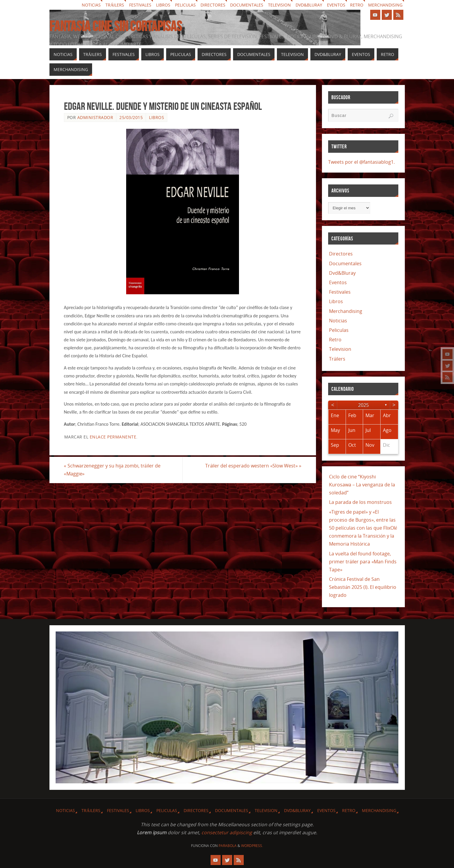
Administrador (95, 117)
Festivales (140, 5)
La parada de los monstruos (360, 502)
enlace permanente (113, 437)
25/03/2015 (131, 117)
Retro (357, 5)
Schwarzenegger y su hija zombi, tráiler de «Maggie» (112, 470)
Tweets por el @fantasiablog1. (361, 162)
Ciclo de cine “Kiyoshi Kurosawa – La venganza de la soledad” (362, 485)
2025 (363, 405)
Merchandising (385, 5)
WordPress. (252, 846)
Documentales (247, 5)
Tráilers (115, 5)
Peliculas (185, 5)
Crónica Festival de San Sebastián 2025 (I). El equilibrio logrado (363, 587)
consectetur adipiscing (227, 832)
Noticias (91, 5)
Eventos (336, 5)
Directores (213, 5)
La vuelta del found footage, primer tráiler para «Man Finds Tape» (363, 562)
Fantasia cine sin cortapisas (116, 26)
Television (279, 5)
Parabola (228, 846)
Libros (163, 5)
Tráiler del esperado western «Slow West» (253, 466)
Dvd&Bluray (309, 5)
